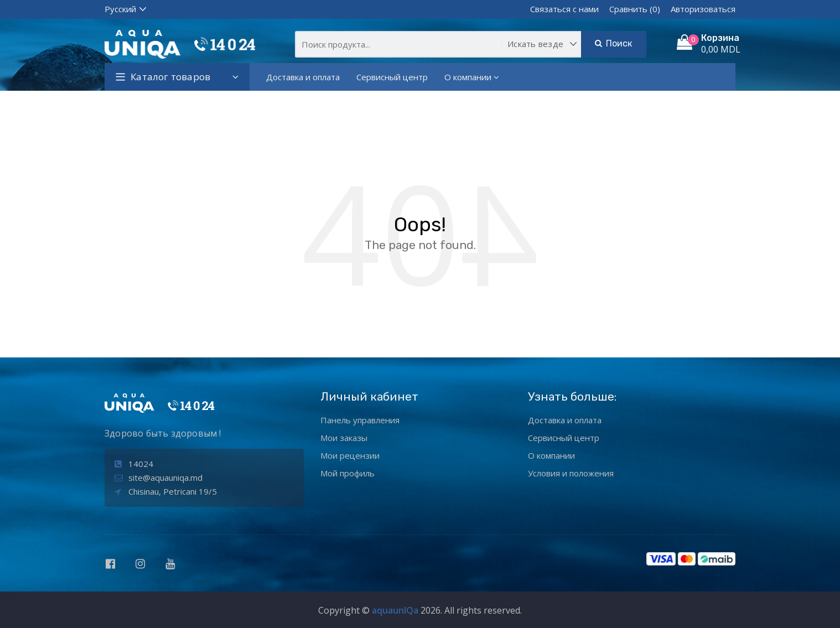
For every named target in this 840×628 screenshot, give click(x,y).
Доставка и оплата (303, 77)
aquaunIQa (395, 610)
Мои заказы (344, 438)
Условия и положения (571, 473)
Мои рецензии (350, 455)
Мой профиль (348, 473)
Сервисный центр (392, 77)
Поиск (613, 43)
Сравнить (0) (635, 9)
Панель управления (360, 420)
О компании (472, 77)
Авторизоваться (703, 9)
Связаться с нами (564, 9)
